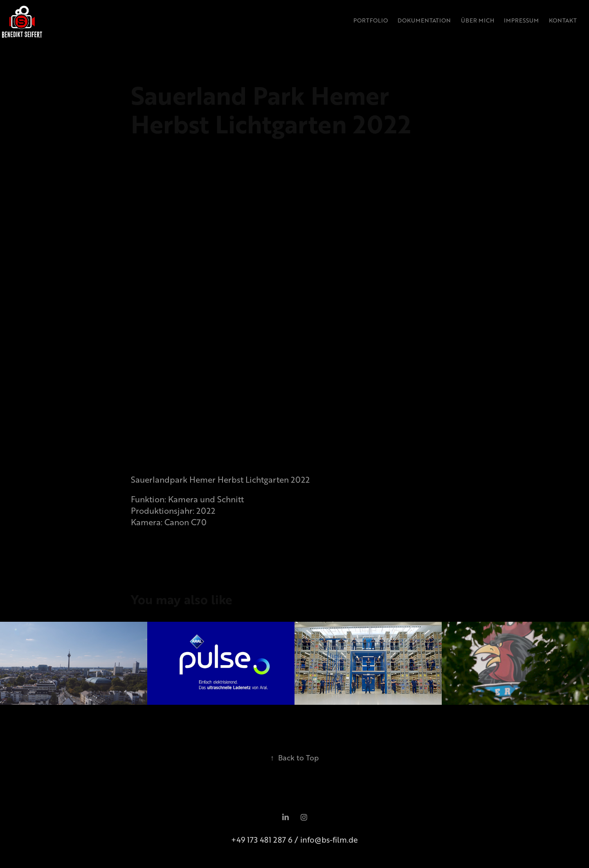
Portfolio (371, 20)
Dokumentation (424, 20)
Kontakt (563, 20)
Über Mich (478, 20)
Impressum (521, 20)
